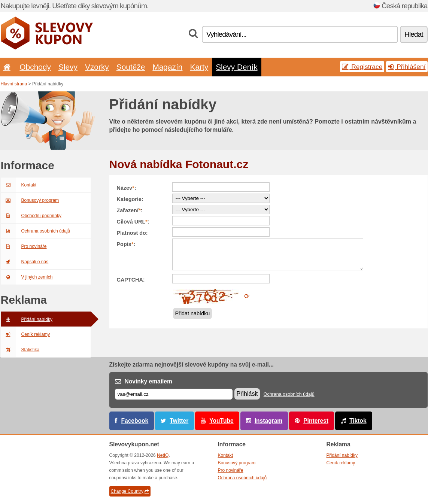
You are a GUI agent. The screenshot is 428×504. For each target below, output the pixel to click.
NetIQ (163, 455)
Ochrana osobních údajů (36, 231)
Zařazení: (130, 210)
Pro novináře (24, 246)
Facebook (135, 421)
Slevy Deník (236, 67)
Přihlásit (247, 394)
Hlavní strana (14, 84)
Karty (199, 67)
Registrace (362, 67)
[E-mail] (174, 394)
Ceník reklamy (25, 334)
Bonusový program (30, 200)
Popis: (126, 244)
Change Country (130, 491)
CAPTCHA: (131, 280)
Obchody (35, 67)
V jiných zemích (27, 277)
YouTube (221, 421)
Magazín (167, 67)
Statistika (20, 350)
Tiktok (358, 421)
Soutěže (131, 67)
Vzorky (97, 67)
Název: (127, 188)
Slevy (68, 67)
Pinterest (316, 421)
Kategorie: (130, 199)
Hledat (414, 34)
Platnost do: (132, 233)
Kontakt (19, 185)
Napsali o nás (25, 262)
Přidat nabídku (193, 313)
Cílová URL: (133, 222)
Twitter (179, 421)
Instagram (269, 421)
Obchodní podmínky (31, 216)
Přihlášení (407, 67)
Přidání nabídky (27, 319)
